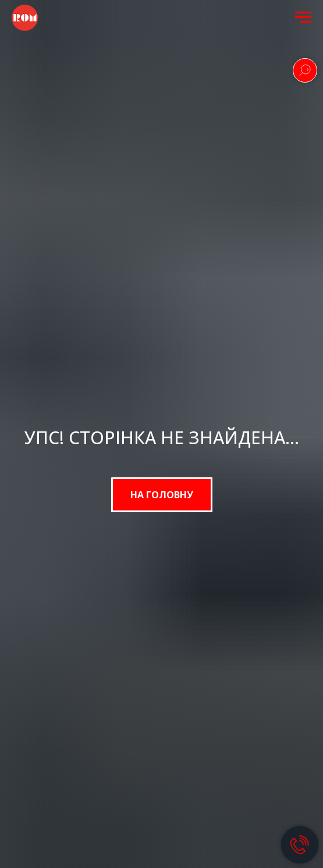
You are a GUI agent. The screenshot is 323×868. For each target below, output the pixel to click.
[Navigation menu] (303, 17)
